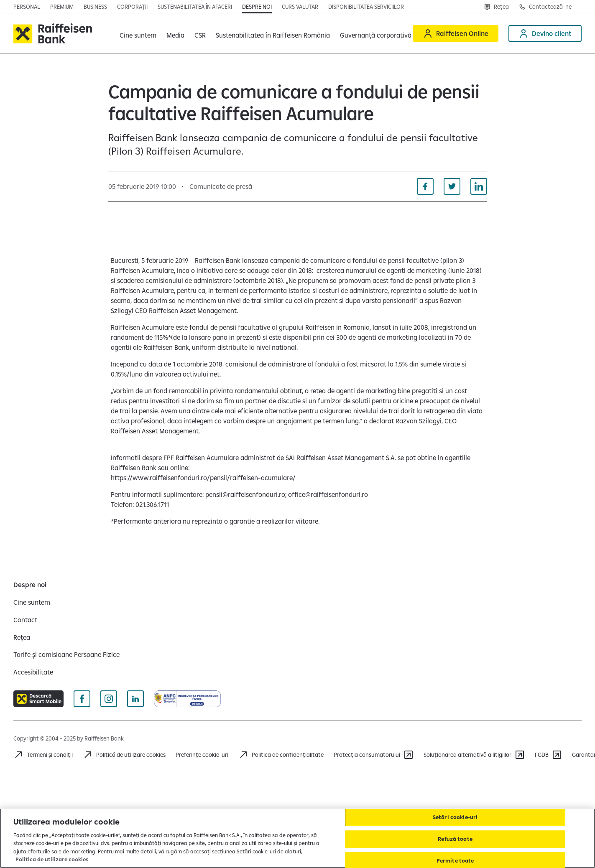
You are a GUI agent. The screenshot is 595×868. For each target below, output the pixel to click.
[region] (297, 838)
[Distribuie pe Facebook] (425, 186)
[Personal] (27, 7)
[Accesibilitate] (33, 672)
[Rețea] (496, 7)
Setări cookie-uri (455, 817)
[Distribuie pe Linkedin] (479, 186)
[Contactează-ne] (545, 7)
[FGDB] (548, 755)
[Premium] (62, 7)
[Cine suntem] (32, 602)
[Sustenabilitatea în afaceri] (195, 7)
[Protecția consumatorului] (374, 755)
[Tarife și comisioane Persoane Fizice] (66, 654)
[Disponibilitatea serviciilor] (366, 7)
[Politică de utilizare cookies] (124, 755)
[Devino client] (545, 33)
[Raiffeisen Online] (456, 33)
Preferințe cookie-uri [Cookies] (202, 755)
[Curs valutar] (300, 7)
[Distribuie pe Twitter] (452, 186)
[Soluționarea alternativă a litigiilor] (474, 755)
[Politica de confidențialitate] (281, 755)
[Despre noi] (257, 7)
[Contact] (25, 620)
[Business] (95, 7)
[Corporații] (132, 7)
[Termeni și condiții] (43, 755)
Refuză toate (455, 839)
